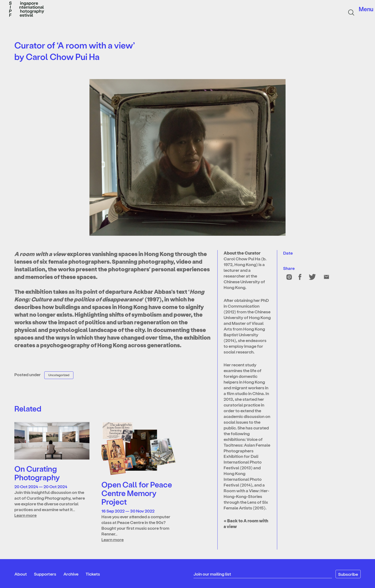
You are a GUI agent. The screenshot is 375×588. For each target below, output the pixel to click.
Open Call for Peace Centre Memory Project (137, 493)
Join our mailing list (212, 574)
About (21, 574)
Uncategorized (59, 375)
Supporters (45, 574)
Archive (71, 574)
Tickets (93, 574)
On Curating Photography (37, 473)
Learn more (25, 515)
